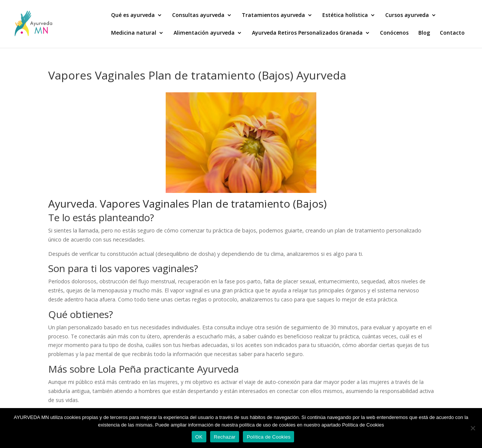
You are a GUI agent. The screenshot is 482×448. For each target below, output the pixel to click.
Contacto (452, 33)
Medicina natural (134, 33)
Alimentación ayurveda (204, 33)
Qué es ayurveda (133, 15)
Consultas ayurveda (198, 15)
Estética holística (345, 15)
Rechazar (225, 437)
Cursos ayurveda (407, 15)
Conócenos (394, 33)
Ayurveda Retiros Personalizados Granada (307, 33)
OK (199, 437)
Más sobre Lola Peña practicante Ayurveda (143, 369)
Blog (424, 33)
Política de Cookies (268, 437)
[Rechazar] (473, 428)
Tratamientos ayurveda (273, 15)
